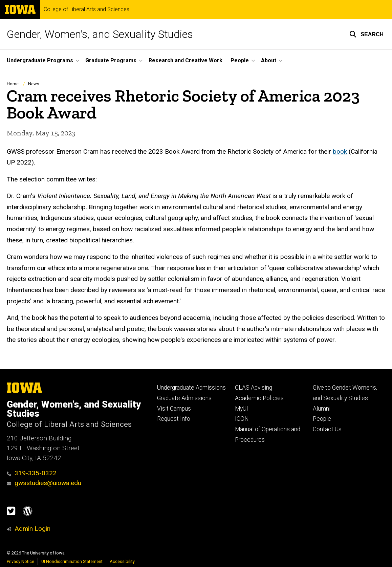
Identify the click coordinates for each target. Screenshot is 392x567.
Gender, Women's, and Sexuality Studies (100, 34)
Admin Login (32, 529)
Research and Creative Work (186, 60)
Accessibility (122, 561)
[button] (366, 34)
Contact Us (327, 429)
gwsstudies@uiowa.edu (44, 483)
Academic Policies (259, 398)
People (322, 419)
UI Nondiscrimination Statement (72, 561)
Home (13, 84)
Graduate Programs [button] (111, 60)
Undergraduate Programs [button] (40, 60)
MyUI (242, 409)
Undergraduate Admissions (191, 388)
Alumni (322, 409)
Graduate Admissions (184, 398)
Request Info (174, 419)
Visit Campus (174, 409)
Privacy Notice (20, 561)
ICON (242, 419)
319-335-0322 (32, 473)
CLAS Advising (254, 388)
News (34, 84)
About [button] (269, 60)
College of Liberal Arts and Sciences (86, 9)
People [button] (240, 60)
